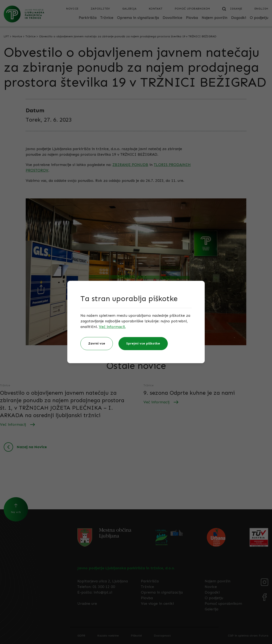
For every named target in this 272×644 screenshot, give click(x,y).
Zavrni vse (97, 343)
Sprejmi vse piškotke (143, 343)
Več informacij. (112, 327)
